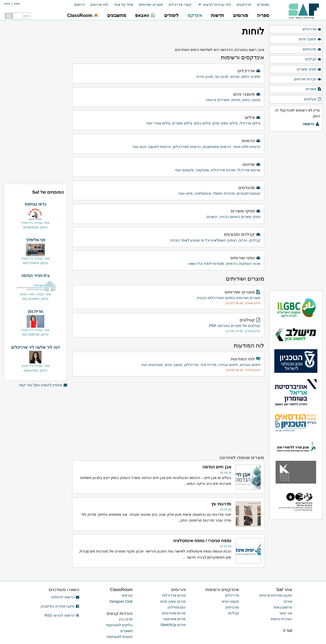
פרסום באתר (283, 607)
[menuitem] (260, 5)
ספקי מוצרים (309, 69)
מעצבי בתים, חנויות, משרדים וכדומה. (169, 96)
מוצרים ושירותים (151, 5)
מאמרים (263, 5)
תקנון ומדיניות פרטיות (276, 595)
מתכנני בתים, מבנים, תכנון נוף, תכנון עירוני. (169, 73)
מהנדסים (312, 49)
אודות (288, 601)
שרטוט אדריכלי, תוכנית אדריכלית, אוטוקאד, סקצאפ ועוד (169, 167)
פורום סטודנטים (174, 613)
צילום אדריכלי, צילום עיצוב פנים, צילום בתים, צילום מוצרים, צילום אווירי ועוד (169, 120)
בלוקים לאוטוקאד (119, 625)
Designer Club (121, 601)
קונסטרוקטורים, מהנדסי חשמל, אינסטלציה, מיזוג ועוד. (169, 190)
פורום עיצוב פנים (173, 601)
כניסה (7, 4)
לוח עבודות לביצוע (217, 5)
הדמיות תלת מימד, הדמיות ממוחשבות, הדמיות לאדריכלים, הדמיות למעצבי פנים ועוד (169, 143)
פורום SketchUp (173, 625)
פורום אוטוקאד (174, 619)
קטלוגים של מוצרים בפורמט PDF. (169, 325)
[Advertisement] (168, 415)
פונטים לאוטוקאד (119, 637)
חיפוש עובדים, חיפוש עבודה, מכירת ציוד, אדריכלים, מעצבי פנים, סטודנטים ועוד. (169, 364)
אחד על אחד (123, 5)
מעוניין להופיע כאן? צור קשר (43, 385)
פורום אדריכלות (174, 595)
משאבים (127, 631)
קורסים (127, 595)
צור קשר (286, 613)
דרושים (80, 5)
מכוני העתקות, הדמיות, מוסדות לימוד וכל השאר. (169, 260)
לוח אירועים (99, 5)
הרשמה (311, 124)
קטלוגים (313, 99)
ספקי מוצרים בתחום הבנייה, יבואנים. (169, 213)
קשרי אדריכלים (180, 5)
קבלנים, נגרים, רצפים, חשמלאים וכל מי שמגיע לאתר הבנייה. (169, 237)
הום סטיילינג (177, 607)
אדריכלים (312, 29)
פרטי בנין (126, 619)
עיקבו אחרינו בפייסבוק (60, 606)
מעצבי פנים (310, 39)
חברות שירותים (308, 79)
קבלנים (313, 59)
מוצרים (313, 89)
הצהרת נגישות (282, 619)
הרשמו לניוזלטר (65, 597)
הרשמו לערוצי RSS (62, 615)
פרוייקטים (244, 5)
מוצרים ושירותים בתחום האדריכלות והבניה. (169, 297)
